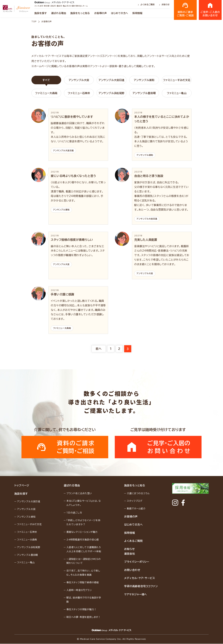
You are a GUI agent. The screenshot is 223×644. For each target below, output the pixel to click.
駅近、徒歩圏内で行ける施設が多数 (84, 600)
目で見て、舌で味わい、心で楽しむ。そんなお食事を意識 (83, 573)
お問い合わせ (132, 570)
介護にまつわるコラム (138, 493)
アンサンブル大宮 (79, 80)
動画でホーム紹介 (136, 509)
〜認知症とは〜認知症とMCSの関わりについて (84, 561)
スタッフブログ (135, 501)
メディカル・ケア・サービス (139, 578)
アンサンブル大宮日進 (111, 80)
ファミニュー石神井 (79, 93)
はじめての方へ (120, 13)
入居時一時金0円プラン (79, 590)
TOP (34, 22)
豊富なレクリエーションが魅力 (82, 532)
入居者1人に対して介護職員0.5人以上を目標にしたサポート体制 (84, 550)
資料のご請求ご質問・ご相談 (185, 10)
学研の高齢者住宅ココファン (141, 586)
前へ (99, 349)
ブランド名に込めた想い (79, 493)
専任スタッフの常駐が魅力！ (81, 610)
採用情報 (137, 13)
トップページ (22, 486)
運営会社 (129, 554)
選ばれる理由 (59, 13)
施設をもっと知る (80, 13)
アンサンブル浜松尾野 (111, 93)
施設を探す (41, 13)
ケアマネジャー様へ (135, 595)
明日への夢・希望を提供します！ (83, 617)
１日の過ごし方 (74, 513)
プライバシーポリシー (137, 562)
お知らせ (164, 5)
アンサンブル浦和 (144, 80)
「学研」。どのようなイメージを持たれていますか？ (83, 522)
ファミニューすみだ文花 (177, 80)
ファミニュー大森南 (46, 93)
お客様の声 (100, 13)
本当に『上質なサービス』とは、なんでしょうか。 (84, 503)
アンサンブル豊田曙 (144, 93)
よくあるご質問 (146, 5)
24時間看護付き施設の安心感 (83, 540)
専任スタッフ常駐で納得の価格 (83, 583)
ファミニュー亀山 (177, 93)
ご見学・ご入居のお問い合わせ (210, 10)
